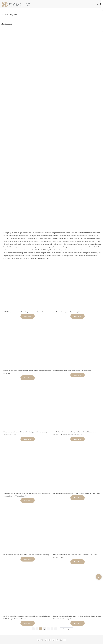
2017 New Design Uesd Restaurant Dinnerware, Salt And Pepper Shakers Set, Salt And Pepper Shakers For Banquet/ (27, 618)
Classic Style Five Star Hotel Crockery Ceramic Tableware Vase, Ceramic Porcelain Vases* (76, 556)
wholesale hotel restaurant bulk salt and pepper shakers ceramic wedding (26, 555)
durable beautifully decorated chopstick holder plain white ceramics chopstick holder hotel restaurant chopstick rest (74, 434)
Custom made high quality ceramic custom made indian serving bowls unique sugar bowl (27, 372)
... (48, 628)
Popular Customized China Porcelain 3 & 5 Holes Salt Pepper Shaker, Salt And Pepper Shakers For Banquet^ (77, 618)
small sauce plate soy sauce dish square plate (67, 312)
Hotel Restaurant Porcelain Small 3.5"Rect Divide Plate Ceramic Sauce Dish (76, 493)
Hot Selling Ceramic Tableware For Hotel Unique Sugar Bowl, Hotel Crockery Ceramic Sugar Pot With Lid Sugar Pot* (27, 495)
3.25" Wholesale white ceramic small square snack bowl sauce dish (24, 312)
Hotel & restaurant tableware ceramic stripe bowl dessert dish (72, 371)
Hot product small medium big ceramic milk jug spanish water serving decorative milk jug (25, 434)
